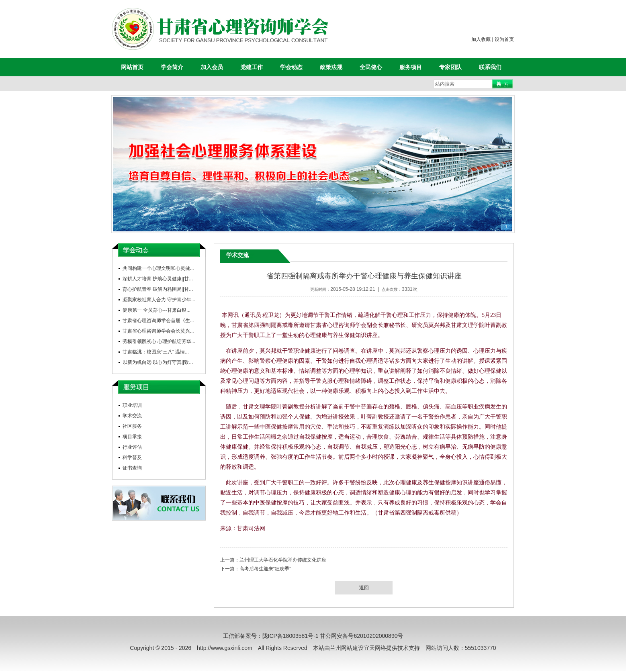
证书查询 (132, 468)
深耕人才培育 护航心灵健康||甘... (158, 279)
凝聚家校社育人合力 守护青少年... (159, 300)
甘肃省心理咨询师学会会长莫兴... (158, 331)
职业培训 (132, 405)
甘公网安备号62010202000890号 (361, 636)
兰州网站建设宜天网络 (358, 648)
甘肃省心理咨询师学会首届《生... (158, 321)
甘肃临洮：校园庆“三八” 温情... (156, 352)
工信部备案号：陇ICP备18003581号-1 (271, 636)
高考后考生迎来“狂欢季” (265, 569)
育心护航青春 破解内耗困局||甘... (158, 289)
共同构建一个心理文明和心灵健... (158, 268)
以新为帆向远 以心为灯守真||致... (158, 362)
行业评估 (132, 447)
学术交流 (132, 416)
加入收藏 (481, 39)
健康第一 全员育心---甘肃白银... (156, 310)
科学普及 (132, 458)
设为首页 (504, 39)
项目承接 (132, 437)
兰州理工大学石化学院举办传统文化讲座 (283, 560)
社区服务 (132, 426)
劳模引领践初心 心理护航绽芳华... (159, 341)
